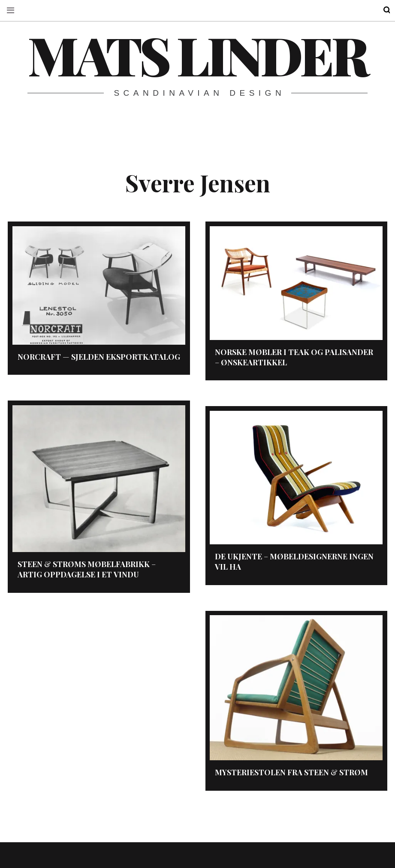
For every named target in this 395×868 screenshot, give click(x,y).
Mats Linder (197, 55)
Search (381, 10)
